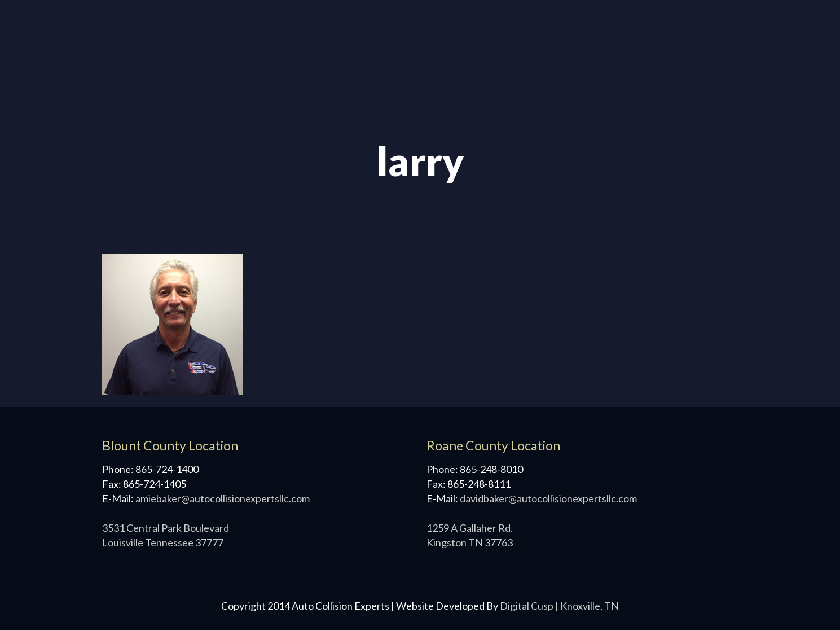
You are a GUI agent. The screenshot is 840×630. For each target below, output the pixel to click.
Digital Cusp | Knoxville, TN (559, 606)
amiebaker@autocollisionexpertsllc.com (223, 498)
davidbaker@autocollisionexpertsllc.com (548, 498)
